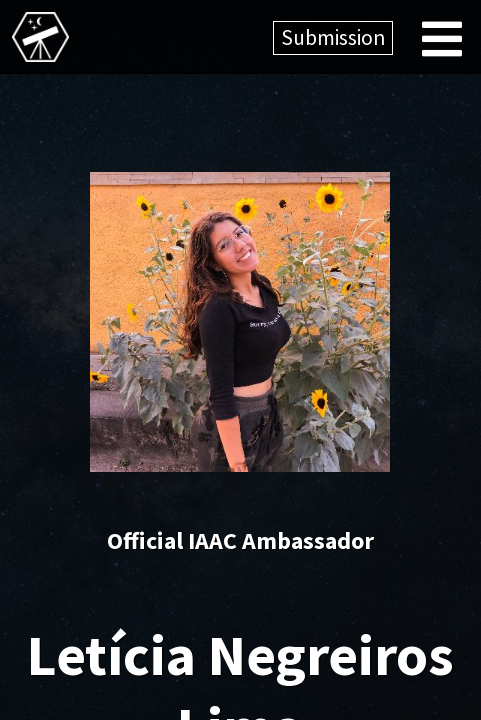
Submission (333, 37)
